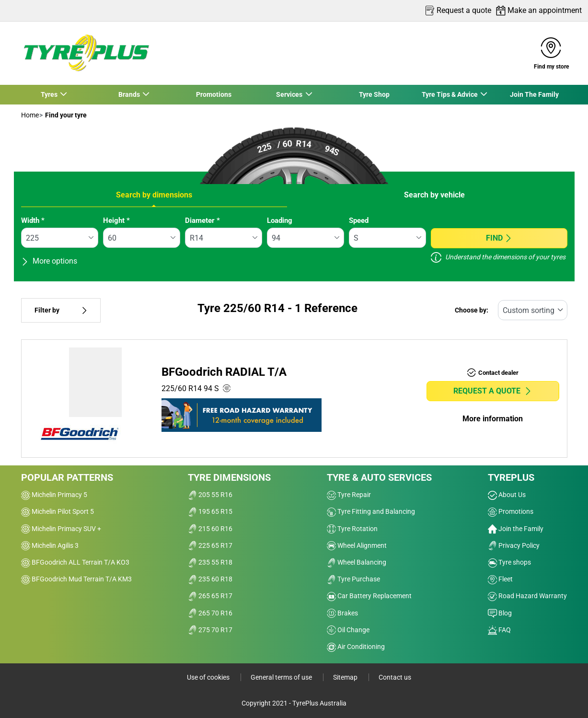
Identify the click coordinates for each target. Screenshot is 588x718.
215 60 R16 (210, 529)
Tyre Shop (374, 94)
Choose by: (472, 310)
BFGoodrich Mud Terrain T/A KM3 (76, 579)
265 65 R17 (210, 596)
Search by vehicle (434, 195)
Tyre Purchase (353, 579)
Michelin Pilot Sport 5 (58, 511)
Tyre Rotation (352, 529)
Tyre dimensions (229, 477)
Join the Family (516, 529)
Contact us (395, 677)
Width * (33, 220)
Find (499, 238)
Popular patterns (67, 477)
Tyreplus (511, 477)
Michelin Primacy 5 (54, 495)
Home (30, 115)
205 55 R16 (210, 495)
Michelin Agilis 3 (50, 545)
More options (49, 261)
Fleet (500, 579)
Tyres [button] (49, 94)
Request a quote (493, 391)
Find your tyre (65, 115)
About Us (507, 495)
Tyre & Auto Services (379, 477)
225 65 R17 (210, 545)
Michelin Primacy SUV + (61, 529)
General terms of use (282, 677)
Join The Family (534, 94)
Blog (500, 613)
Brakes (342, 613)
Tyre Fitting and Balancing (371, 511)
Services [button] (290, 94)
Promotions (214, 94)
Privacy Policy (514, 545)
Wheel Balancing (357, 562)
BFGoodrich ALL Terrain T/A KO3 (75, 562)
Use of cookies (209, 677)
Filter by (61, 310)
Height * (116, 220)
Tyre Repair (349, 495)
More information (493, 419)
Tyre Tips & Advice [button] (450, 94)
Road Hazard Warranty (527, 596)
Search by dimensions (154, 195)
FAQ (499, 630)
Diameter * (202, 220)
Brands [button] (129, 94)
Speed (359, 220)
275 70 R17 (210, 630)
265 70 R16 (210, 613)
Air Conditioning (356, 647)
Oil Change (348, 630)
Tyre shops (509, 562)
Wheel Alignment (357, 545)
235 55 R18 (210, 562)
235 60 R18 (210, 579)
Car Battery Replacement (369, 596)
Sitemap (346, 677)
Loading (280, 220)
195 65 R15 (210, 511)
